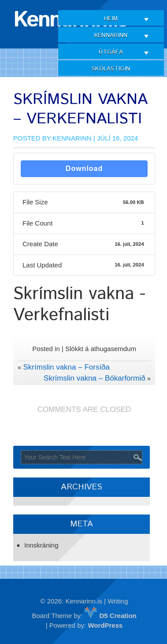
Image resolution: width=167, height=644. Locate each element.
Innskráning (41, 545)
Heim (111, 19)
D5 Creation (110, 616)
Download (84, 168)
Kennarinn (111, 35)
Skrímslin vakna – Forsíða (67, 367)
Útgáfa (111, 52)
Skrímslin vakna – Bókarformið (95, 378)
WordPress (105, 625)
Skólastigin (111, 69)
